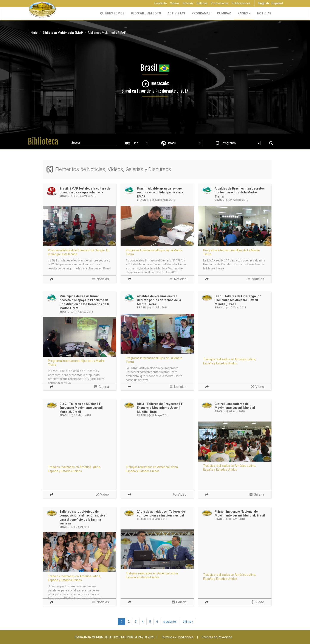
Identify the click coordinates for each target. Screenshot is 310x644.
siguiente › (170, 622)
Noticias (188, 3)
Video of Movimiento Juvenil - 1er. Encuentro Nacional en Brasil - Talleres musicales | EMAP (80, 442)
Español (277, 3)
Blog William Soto (146, 13)
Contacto (161, 3)
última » (188, 622)
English (264, 3)
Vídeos (175, 3)
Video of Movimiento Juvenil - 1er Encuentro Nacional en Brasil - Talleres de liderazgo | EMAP (235, 334)
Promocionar (220, 3)
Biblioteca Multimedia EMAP (63, 33)
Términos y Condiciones (177, 637)
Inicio (34, 33)
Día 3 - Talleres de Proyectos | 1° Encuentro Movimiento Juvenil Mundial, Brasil (160, 408)
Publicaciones (241, 3)
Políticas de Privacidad (217, 637)
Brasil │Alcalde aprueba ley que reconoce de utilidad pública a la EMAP (160, 192)
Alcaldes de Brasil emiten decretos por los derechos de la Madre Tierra (240, 192)
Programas (201, 13)
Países (244, 13)
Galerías (202, 3)
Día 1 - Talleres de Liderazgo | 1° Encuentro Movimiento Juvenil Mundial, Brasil (238, 300)
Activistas (176, 13)
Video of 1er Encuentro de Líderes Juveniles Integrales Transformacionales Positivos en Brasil (235, 549)
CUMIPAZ (224, 13)
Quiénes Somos (112, 13)
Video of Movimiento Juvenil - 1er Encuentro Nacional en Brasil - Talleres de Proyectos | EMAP (157, 442)
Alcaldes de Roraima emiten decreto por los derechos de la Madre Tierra (159, 300)
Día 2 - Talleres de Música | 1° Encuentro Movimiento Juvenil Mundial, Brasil (81, 408)
